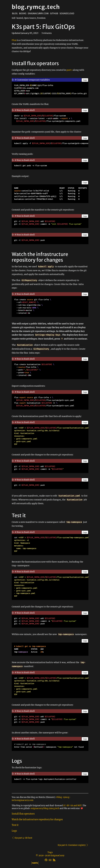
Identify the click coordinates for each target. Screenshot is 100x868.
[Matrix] (50, 863)
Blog (15, 13)
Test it (15, 825)
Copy (85, 80)
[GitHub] (46, 860)
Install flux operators (23, 814)
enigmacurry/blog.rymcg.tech (45, 808)
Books (23, 13)
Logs (14, 831)
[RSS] (54, 860)
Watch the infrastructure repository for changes (37, 820)
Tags (50, 852)
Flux (14, 40)
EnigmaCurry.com (38, 13)
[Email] (50, 860)
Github (54, 13)
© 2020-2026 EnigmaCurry (50, 855)
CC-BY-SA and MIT (72, 805)
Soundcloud (67, 13)
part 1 (69, 70)
